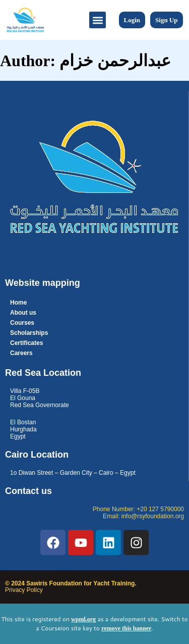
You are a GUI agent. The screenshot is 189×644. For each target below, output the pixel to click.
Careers (21, 353)
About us (23, 313)
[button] (98, 20)
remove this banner (126, 628)
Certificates (26, 343)
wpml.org (83, 619)
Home (18, 303)
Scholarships (29, 333)
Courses (22, 323)
